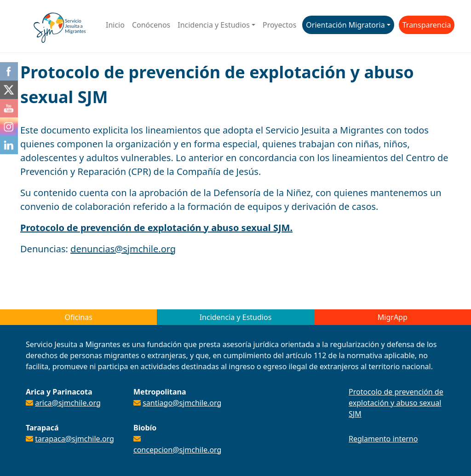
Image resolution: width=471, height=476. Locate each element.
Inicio (115, 25)
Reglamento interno (383, 439)
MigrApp (393, 317)
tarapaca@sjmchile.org (75, 439)
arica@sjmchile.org (68, 403)
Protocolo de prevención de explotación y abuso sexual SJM (396, 403)
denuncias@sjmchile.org (123, 249)
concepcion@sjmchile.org (177, 450)
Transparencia (427, 25)
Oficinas (78, 317)
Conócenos (151, 25)
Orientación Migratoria (345, 25)
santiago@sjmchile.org (182, 403)
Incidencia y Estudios (214, 25)
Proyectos (279, 25)
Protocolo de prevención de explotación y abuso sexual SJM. (156, 228)
